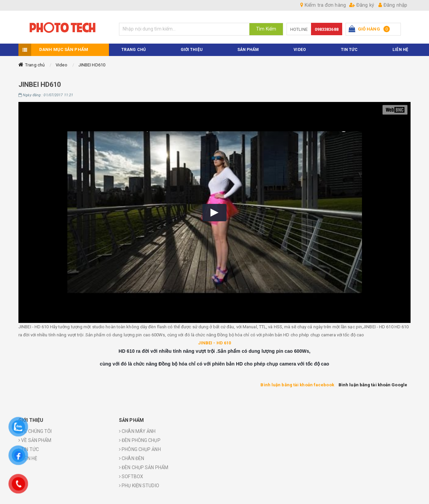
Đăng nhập (393, 5)
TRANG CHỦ (134, 50)
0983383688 (327, 29)
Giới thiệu (192, 50)
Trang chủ (35, 65)
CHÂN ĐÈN (132, 458)
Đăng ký (362, 5)
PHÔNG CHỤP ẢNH (140, 449)
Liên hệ (400, 50)
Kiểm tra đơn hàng (323, 5)
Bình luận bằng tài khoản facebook (297, 385)
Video (62, 65)
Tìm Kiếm (266, 29)
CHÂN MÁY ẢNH (137, 431)
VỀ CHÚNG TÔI (35, 431)
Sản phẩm (248, 50)
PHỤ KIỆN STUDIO (139, 486)
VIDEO (300, 50)
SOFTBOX (131, 477)
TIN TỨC (349, 50)
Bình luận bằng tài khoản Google (373, 385)
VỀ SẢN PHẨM (35, 440)
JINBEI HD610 (92, 65)
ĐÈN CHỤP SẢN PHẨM (144, 467)
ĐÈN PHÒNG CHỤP (140, 440)
